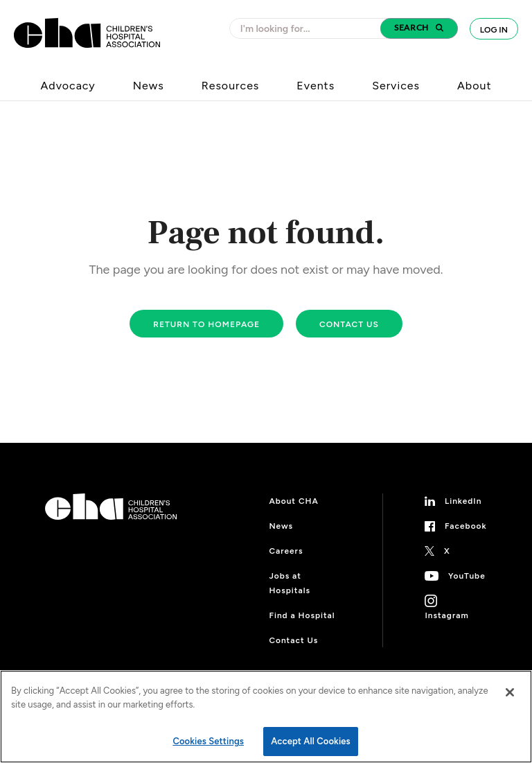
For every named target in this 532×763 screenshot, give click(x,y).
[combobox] (309, 28)
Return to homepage (206, 324)
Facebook (466, 526)
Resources (231, 86)
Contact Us (293, 640)
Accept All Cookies (311, 741)
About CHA (293, 501)
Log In (494, 30)
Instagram (446, 615)
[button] (419, 28)
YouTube (467, 576)
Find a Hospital (302, 615)
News (149, 86)
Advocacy (68, 86)
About (474, 86)
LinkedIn (463, 501)
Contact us (349, 324)
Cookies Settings (208, 741)
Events (316, 86)
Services (396, 86)
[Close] (510, 692)
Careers (286, 551)
